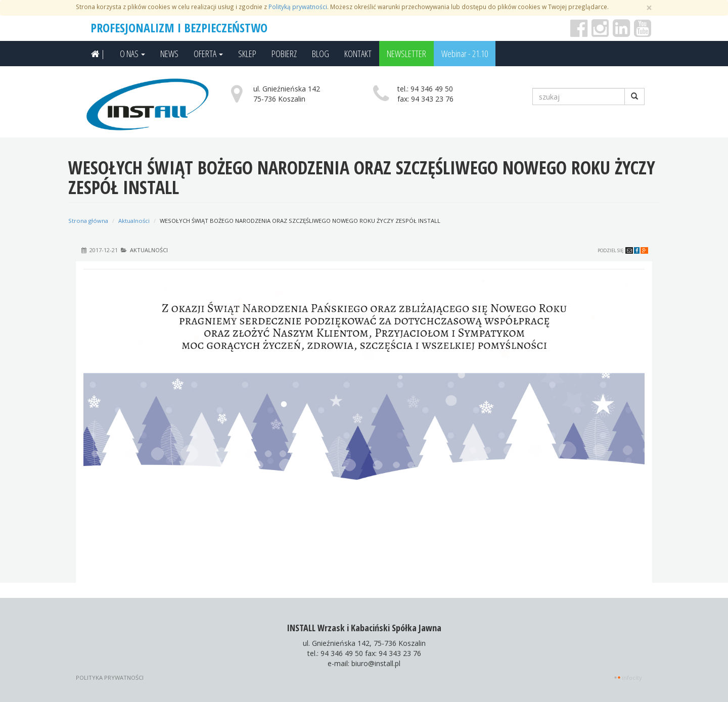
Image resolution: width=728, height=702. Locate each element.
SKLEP (247, 54)
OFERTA (208, 54)
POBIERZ (284, 54)
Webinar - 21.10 (465, 54)
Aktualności (134, 221)
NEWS (169, 54)
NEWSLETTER (406, 54)
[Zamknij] (649, 8)
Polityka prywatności (110, 677)
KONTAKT (358, 54)
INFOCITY (632, 677)
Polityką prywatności (298, 7)
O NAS (132, 54)
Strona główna (88, 221)
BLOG (321, 54)
